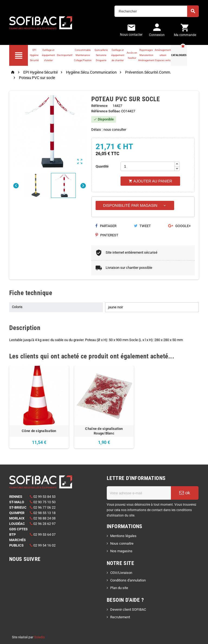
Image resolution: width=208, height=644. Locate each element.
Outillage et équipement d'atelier (48, 55)
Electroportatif (65, 55)
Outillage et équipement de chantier (118, 55)
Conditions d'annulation (128, 580)
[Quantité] (148, 166)
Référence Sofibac (106, 111)
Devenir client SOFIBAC (128, 609)
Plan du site (119, 588)
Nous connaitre (122, 543)
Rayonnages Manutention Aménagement (146, 55)
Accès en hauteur (132, 55)
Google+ (179, 226)
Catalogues (179, 55)
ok (185, 493)
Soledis (39, 637)
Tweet (142, 226)
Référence (99, 106)
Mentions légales (123, 536)
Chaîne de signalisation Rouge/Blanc (104, 431)
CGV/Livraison (121, 573)
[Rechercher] (157, 11)
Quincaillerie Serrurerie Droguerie (101, 55)
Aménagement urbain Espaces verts (163, 55)
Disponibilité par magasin (135, 205)
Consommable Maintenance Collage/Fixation (83, 55)
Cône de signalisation (39, 431)
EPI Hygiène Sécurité (34, 55)
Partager (106, 226)
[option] (39, 407)
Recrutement (120, 617)
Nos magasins (121, 551)
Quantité (102, 166)
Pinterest (107, 235)
